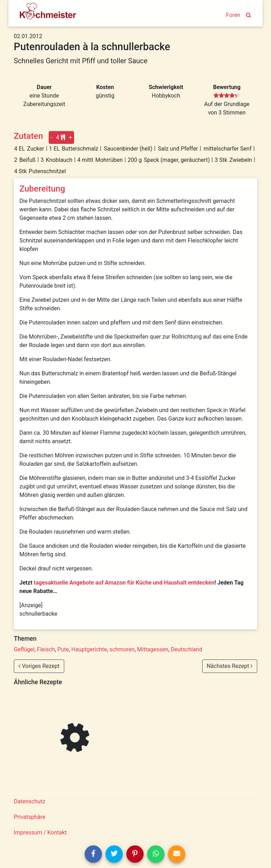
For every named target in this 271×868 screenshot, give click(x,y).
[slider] (227, 96)
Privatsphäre (30, 817)
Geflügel (24, 649)
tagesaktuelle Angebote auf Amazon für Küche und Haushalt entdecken (124, 583)
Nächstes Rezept (230, 666)
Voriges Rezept (39, 666)
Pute (63, 649)
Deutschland (186, 649)
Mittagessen (153, 649)
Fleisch (46, 649)
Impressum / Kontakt (40, 832)
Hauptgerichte (89, 649)
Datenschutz (29, 801)
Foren (233, 15)
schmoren (122, 649)
